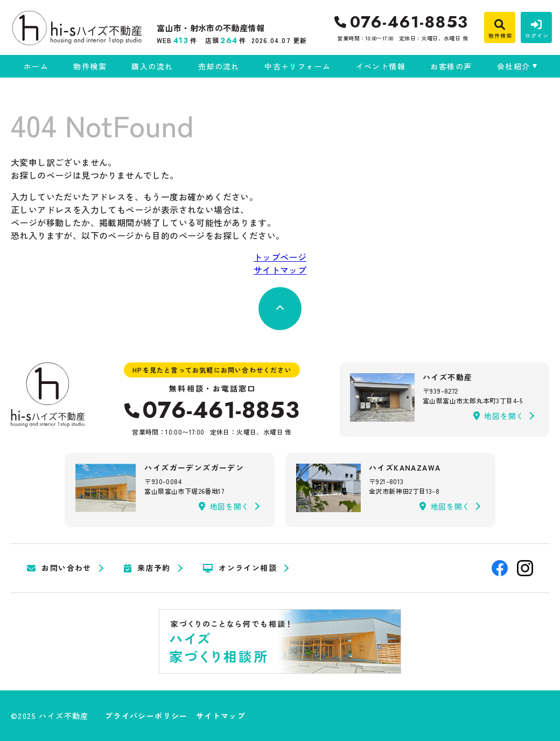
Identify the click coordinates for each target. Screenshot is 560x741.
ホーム (36, 66)
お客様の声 (451, 66)
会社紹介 (514, 66)
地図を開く (499, 416)
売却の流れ (219, 66)
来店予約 (147, 568)
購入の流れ (152, 66)
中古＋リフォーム (297, 66)
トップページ (280, 257)
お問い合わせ (59, 568)
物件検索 (90, 66)
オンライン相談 (240, 568)
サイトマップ (280, 270)
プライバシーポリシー (146, 716)
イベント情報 (381, 66)
